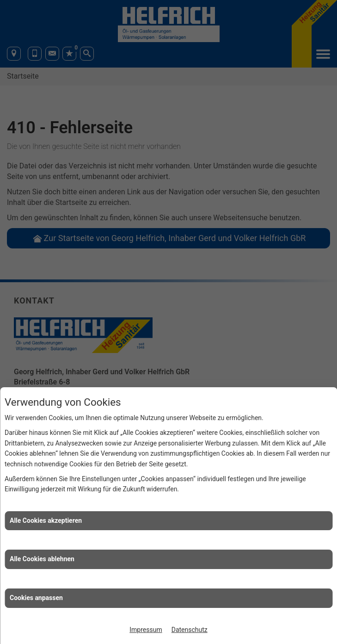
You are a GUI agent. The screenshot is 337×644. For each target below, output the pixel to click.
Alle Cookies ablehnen (42, 559)
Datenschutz (190, 630)
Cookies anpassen (36, 598)
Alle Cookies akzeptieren (46, 520)
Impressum (146, 630)
